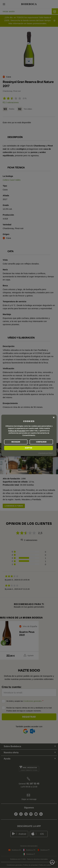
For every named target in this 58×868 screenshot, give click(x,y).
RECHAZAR (16, 442)
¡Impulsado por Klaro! (45, 453)
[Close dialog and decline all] (54, 417)
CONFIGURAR (41, 442)
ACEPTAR (28, 448)
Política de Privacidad (17, 431)
